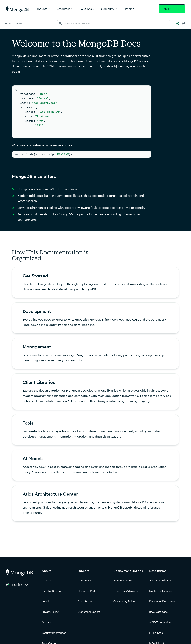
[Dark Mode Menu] (184, 24)
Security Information (54, 633)
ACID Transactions (161, 622)
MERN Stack (157, 633)
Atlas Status (85, 601)
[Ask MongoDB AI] (178, 24)
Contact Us (84, 580)
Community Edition (125, 601)
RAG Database (158, 612)
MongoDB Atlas (123, 580)
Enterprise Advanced (126, 591)
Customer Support (89, 612)
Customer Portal (87, 591)
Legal (45, 601)
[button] (21, 585)
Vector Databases (160, 580)
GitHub (46, 622)
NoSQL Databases (161, 591)
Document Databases (163, 601)
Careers (47, 580)
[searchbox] (114, 24)
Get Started (172, 9)
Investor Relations (53, 591)
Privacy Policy (50, 612)
